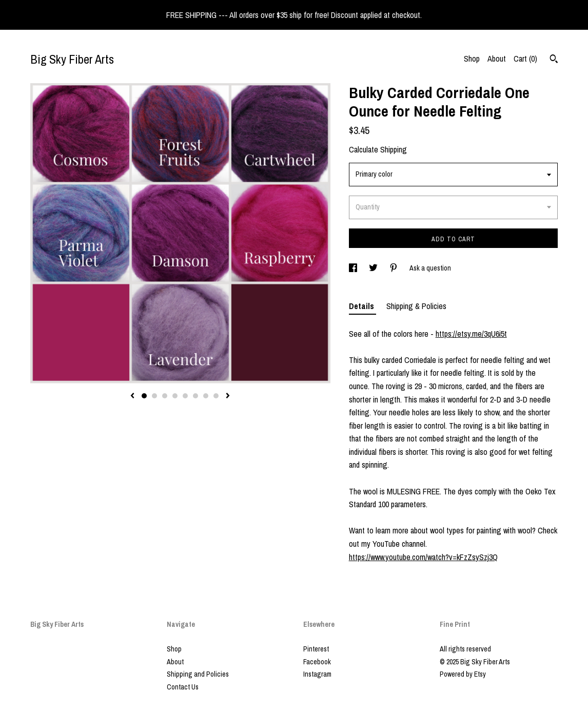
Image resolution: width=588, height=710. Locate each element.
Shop (472, 59)
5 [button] (185, 396)
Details (362, 306)
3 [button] (165, 396)
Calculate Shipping (378, 149)
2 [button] (154, 396)
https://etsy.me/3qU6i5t (471, 334)
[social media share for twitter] (374, 268)
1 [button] (144, 396)
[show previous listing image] (132, 396)
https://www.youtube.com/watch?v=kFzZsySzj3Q (423, 557)
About (497, 59)
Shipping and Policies (198, 674)
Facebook (317, 662)
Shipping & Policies (416, 306)
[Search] (554, 60)
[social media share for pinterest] (394, 268)
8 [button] (216, 396)
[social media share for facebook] (354, 268)
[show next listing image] (228, 396)
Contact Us (183, 687)
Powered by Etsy (463, 674)
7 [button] (206, 396)
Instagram (317, 674)
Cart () (525, 59)
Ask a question (430, 268)
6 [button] (195, 396)
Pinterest (316, 649)
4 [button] (175, 396)
